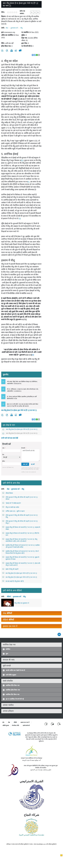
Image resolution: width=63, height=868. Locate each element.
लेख (7, 28)
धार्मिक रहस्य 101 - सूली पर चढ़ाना (14, 511)
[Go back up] (59, 634)
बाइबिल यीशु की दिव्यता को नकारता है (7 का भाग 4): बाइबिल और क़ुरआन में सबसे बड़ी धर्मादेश (21, 546)
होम (3, 722)
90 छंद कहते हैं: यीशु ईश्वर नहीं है (13, 581)
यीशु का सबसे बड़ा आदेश (11, 507)
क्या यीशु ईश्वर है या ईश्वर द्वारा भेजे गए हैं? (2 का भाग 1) (19, 410)
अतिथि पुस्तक (6, 725)
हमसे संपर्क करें (26, 725)
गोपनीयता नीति (15, 725)
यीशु (21, 28)
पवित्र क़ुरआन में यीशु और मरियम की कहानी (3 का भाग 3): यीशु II (20, 522)
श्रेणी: (3, 28)
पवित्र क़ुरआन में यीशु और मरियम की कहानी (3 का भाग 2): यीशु (20, 516)
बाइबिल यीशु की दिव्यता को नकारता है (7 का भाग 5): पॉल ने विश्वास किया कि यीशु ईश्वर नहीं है (21, 552)
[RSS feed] (59, 724)
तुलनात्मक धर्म (14, 28)
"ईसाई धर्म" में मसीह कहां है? (12, 503)
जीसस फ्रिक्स (8, 493)
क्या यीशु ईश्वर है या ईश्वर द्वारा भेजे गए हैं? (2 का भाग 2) (20, 433)
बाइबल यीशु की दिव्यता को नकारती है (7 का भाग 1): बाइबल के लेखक (21, 528)
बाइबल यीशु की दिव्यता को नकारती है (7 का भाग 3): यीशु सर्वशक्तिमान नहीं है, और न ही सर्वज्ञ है (20, 540)
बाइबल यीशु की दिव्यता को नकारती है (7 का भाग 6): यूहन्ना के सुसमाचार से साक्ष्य (21, 558)
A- (32, 12)
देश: (3, 455)
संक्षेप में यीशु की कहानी (10, 569)
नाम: (4, 448)
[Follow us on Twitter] (53, 724)
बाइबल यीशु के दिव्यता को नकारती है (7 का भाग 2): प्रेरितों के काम (21, 534)
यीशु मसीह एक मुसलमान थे (22, 603)
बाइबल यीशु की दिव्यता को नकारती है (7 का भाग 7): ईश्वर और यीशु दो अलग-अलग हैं (21, 564)
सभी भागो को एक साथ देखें (10, 438)
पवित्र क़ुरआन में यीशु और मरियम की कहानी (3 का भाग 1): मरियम (20, 498)
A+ (38, 12)
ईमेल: (4, 461)
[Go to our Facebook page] (46, 724)
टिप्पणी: (24, 448)
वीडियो (9, 597)
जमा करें (25, 464)
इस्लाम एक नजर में (25, 722)
